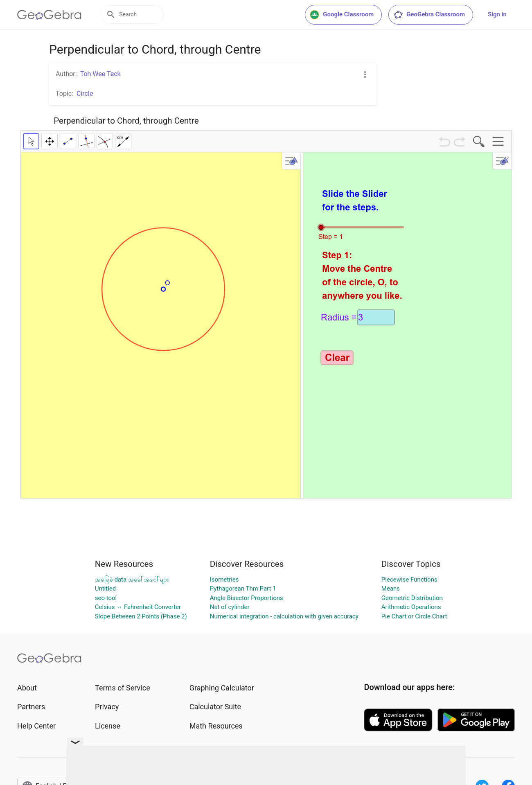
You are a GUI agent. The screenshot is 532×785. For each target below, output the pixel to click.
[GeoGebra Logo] (49, 15)
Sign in (497, 14)
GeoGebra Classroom (429, 15)
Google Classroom (342, 15)
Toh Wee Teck (100, 74)
